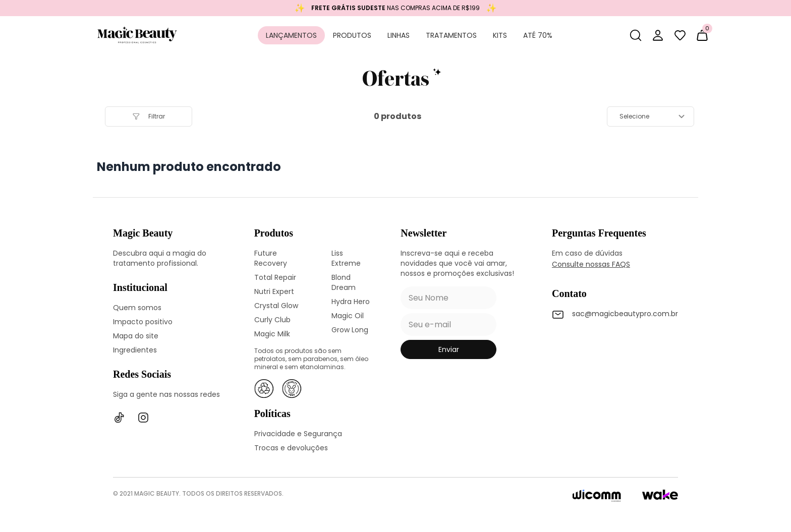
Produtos (352, 35)
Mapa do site (136, 336)
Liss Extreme (346, 258)
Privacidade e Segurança (298, 434)
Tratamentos (451, 35)
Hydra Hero (351, 302)
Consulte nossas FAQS (591, 264)
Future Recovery (271, 258)
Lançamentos (291, 35)
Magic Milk (272, 334)
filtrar (149, 116)
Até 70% (538, 35)
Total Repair (275, 277)
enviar (449, 349)
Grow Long (350, 330)
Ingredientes (135, 350)
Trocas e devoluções (291, 448)
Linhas (399, 35)
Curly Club (272, 320)
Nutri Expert (274, 291)
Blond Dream (344, 282)
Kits (500, 35)
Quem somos (137, 308)
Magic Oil (348, 316)
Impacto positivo (143, 322)
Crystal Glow (276, 306)
